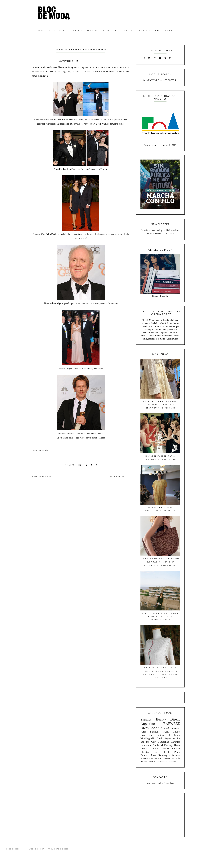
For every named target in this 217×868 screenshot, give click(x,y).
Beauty (161, 719)
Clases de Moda (36, 849)
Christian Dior (149, 752)
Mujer (52, 31)
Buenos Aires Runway (154, 755)
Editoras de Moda (168, 735)
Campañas (163, 742)
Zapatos (106, 31)
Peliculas (176, 748)
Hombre (78, 31)
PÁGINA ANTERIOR (42, 476)
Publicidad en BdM (58, 849)
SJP (160, 728)
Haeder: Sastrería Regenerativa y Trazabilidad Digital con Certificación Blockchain (160, 405)
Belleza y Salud (124, 31)
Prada (177, 752)
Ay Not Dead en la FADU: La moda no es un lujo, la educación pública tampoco (160, 617)
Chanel (177, 732)
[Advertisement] (160, 815)
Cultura (64, 31)
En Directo (144, 31)
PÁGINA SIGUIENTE (120, 476)
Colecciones (147, 735)
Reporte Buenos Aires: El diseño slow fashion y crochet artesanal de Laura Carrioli (160, 562)
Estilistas (166, 752)
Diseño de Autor (172, 728)
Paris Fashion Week (155, 732)
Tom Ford (83, 238)
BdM (158, 31)
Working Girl (148, 738)
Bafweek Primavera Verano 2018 (165, 762)
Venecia (104, 169)
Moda (40, 31)
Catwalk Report (160, 748)
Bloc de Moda (14, 849)
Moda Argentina (166, 738)
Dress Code (149, 728)
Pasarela (92, 31)
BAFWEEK (172, 724)
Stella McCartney (163, 745)
